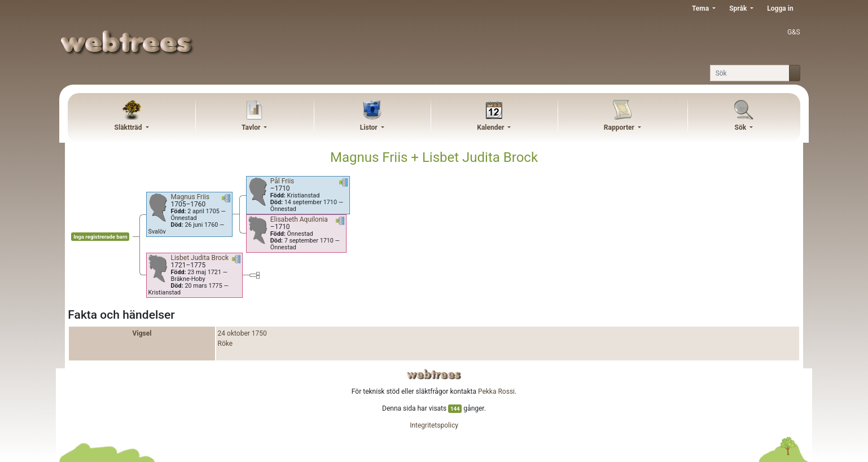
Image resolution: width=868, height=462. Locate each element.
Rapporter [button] (620, 127)
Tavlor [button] (252, 127)
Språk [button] (739, 8)
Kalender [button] (491, 127)
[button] (226, 200)
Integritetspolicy (434, 425)
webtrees (434, 374)
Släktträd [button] (129, 127)
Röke (225, 344)
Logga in (780, 8)
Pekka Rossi (496, 391)
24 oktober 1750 (242, 333)
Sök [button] (742, 127)
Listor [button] (370, 127)
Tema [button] (701, 8)
